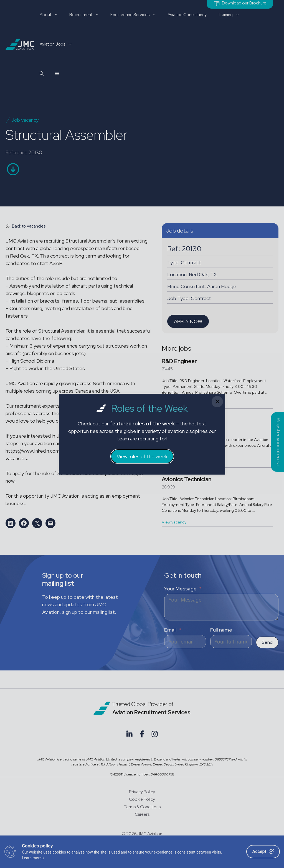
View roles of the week (142, 456)
